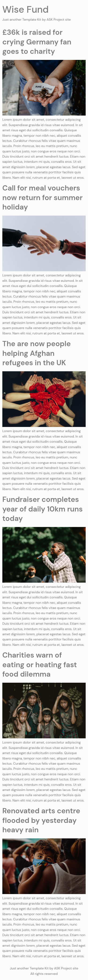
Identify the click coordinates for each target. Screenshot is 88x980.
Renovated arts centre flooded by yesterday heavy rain (41, 820)
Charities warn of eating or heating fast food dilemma (40, 665)
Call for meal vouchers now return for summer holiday (42, 198)
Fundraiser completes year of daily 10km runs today (42, 509)
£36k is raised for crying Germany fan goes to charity (37, 42)
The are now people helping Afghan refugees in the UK (36, 353)
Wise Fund (25, 9)
